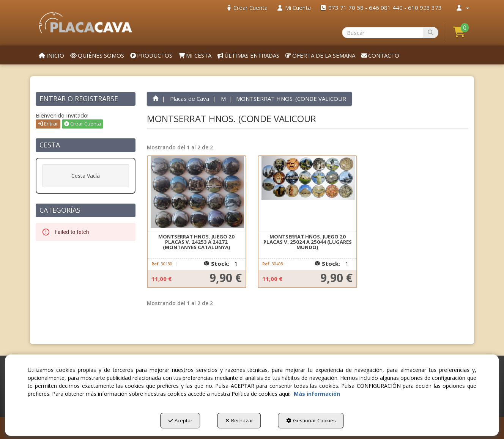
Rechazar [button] (239, 420)
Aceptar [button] (180, 420)
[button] (86, 23)
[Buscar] (431, 33)
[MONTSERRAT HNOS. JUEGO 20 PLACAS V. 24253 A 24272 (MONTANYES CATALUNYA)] (197, 194)
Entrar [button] (48, 124)
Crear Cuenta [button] (83, 124)
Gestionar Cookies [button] (311, 420)
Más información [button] (317, 394)
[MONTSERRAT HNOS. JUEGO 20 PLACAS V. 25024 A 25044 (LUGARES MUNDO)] (307, 194)
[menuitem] (247, 8)
